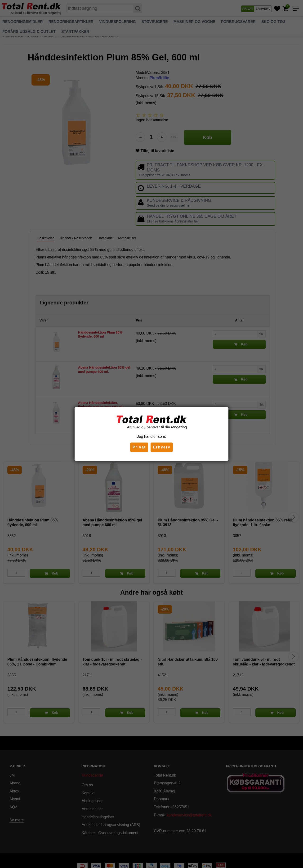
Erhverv (162, 447)
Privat (139, 447)
